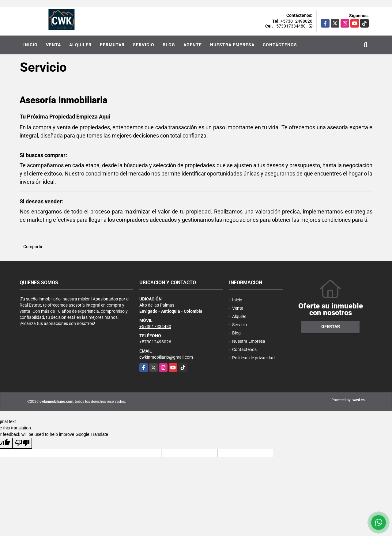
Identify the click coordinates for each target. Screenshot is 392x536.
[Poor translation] (22, 443)
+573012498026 (296, 21)
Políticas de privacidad (253, 358)
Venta (53, 45)
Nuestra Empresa (232, 45)
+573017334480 (290, 26)
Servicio (144, 45)
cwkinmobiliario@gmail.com (166, 357)
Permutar (112, 45)
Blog (169, 45)
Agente (193, 45)
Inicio (30, 45)
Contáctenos (280, 45)
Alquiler (80, 45)
